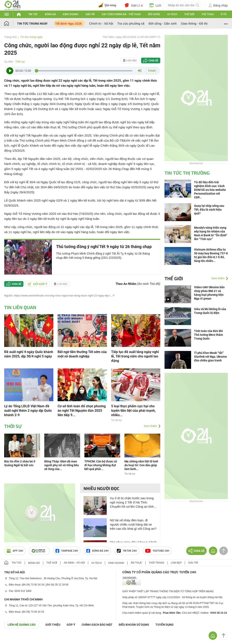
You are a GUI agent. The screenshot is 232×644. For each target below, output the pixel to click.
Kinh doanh (71, 14)
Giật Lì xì (134, 5)
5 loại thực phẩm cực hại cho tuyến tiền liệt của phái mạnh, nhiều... (133, 411)
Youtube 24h (157, 551)
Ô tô (224, 14)
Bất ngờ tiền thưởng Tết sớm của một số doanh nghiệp (82, 354)
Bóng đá (50, 14)
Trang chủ (10, 37)
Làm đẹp (176, 563)
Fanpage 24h (67, 551)
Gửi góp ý (38, 284)
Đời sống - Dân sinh (163, 23)
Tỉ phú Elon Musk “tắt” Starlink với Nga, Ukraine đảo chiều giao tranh (210, 357)
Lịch (155, 5)
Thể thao (208, 14)
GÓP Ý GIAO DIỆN (12, 639)
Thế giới (189, 14)
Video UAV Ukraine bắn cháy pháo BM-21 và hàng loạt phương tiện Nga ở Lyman (209, 293)
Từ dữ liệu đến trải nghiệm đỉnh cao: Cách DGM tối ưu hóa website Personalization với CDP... (210, 190)
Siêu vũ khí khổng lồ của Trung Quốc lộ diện (210, 311)
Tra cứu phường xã (131, 23)
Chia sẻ (153, 61)
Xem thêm (150, 426)
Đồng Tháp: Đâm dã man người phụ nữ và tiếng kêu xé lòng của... (62, 465)
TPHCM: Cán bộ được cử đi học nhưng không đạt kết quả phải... (101, 465)
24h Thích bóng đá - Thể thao (121, 14)
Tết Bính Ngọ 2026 (68, 23)
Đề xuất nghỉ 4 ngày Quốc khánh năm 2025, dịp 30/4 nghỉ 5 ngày (29, 354)
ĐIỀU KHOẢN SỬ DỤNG (134, 625)
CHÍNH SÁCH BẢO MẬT (97, 625)
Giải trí (90, 14)
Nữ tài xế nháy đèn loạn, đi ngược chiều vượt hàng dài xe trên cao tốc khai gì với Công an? (133, 524)
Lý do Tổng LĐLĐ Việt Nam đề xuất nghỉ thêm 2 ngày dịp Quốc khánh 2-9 (28, 411)
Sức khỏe (154, 14)
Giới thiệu (53, 625)
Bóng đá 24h (97, 551)
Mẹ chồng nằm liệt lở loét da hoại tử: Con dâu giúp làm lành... (141, 465)
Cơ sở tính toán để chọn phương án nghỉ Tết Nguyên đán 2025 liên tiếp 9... (82, 411)
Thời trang (156, 563)
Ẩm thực (137, 563)
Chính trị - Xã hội (101, 23)
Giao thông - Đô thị (194, 23)
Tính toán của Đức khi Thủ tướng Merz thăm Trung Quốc (208, 335)
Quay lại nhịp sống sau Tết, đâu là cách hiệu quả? (209, 210)
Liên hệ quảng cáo (22, 625)
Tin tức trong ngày (32, 24)
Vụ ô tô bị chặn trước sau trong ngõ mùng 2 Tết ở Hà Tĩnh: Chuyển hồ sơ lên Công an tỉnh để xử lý (132, 503)
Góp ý (71, 625)
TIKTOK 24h (127, 551)
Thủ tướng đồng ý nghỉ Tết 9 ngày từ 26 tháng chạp (104, 247)
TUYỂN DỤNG (165, 625)
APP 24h (15, 551)
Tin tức (33, 14)
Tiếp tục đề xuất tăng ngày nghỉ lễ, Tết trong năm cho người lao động (135, 356)
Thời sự (20, 62)
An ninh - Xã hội (74, 563)
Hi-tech (172, 14)
